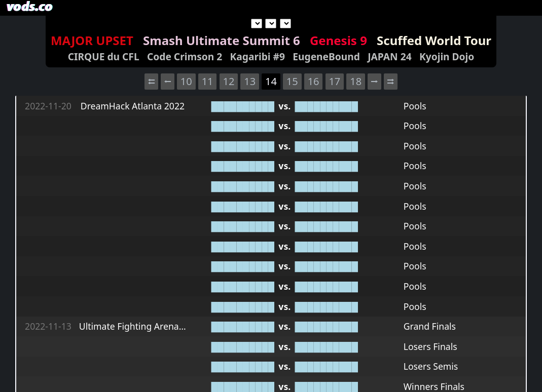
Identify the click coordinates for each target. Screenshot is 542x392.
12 (228, 81)
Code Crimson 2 (185, 56)
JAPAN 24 (389, 56)
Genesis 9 (338, 40)
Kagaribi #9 (258, 56)
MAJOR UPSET (92, 40)
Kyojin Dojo (447, 56)
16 (314, 81)
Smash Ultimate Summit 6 (222, 40)
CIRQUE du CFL (104, 56)
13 (250, 81)
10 (186, 81)
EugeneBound (326, 56)
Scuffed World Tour (434, 40)
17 (334, 81)
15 (292, 81)
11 (208, 81)
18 (356, 81)
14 (271, 81)
